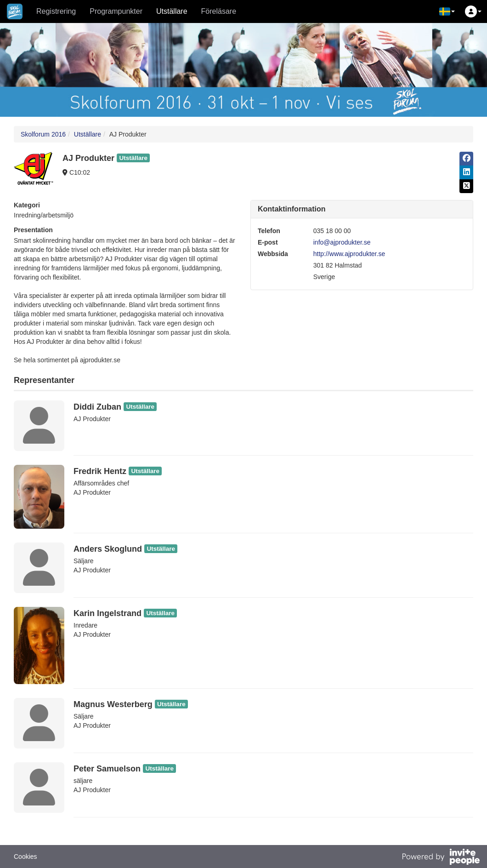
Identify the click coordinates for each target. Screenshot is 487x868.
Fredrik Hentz (100, 471)
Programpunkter (116, 11)
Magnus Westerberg (113, 704)
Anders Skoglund (108, 549)
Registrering (56, 11)
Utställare (172, 11)
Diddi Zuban (97, 407)
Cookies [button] (25, 857)
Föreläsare (219, 11)
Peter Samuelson (107, 769)
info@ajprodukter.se (342, 242)
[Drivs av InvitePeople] (441, 858)
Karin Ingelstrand (108, 613)
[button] (447, 11)
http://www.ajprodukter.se (349, 254)
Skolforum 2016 (43, 134)
